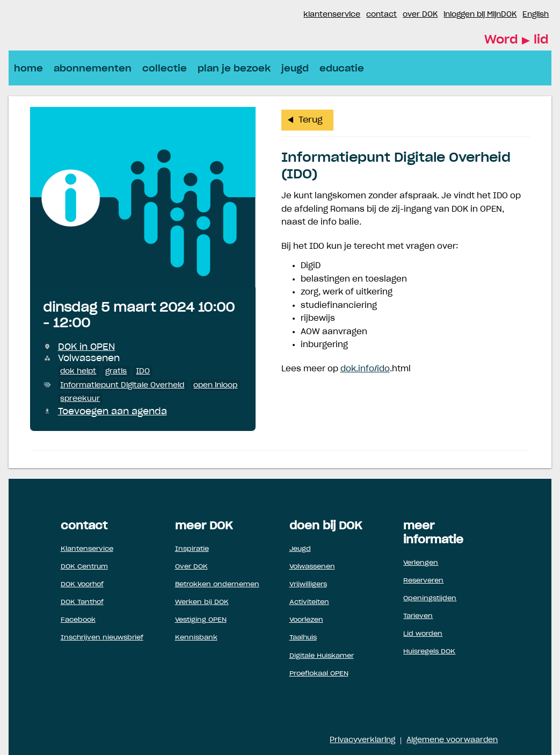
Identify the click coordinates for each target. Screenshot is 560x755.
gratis (116, 371)
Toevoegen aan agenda (112, 412)
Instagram (295, 15)
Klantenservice (87, 549)
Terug (311, 120)
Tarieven (418, 616)
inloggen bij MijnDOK (480, 15)
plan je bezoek (234, 69)
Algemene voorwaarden (452, 740)
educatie (342, 69)
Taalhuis (303, 637)
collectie (165, 69)
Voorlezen (306, 620)
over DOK (420, 15)
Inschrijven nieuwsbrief (102, 637)
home (28, 69)
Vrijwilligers (308, 584)
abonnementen (93, 69)
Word (517, 41)
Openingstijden (430, 598)
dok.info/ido (365, 369)
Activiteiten (309, 602)
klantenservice (332, 15)
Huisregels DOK (429, 651)
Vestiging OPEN (201, 620)
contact (381, 15)
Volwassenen (312, 566)
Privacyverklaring (362, 740)
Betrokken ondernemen (217, 584)
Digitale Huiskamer (322, 656)
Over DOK (191, 566)
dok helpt (78, 371)
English (536, 15)
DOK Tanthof (82, 602)
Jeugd (300, 549)
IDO (143, 371)
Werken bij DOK (202, 602)
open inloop (215, 385)
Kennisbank (196, 637)
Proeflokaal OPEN (319, 673)
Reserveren (423, 580)
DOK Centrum (84, 566)
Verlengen (421, 563)
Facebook (282, 15)
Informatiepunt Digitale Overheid (122, 385)
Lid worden (423, 634)
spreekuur (80, 399)
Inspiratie (192, 549)
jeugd (295, 69)
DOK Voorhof (82, 584)
